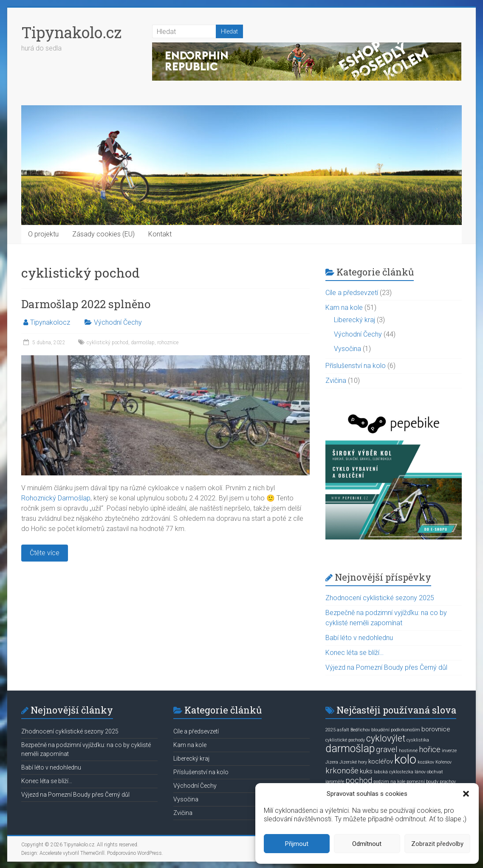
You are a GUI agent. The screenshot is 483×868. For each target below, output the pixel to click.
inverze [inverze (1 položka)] (449, 751)
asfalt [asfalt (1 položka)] (343, 730)
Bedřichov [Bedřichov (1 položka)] (360, 730)
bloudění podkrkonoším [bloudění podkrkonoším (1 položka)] (396, 730)
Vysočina (347, 349)
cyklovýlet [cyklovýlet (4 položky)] (386, 738)
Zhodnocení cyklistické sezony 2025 (380, 598)
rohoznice (168, 343)
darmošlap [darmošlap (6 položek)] (350, 749)
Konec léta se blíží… (354, 653)
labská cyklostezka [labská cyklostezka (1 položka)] (394, 772)
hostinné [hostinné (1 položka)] (408, 751)
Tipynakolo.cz (71, 32)
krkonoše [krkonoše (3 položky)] (342, 771)
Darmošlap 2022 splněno (86, 304)
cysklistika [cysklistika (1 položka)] (418, 740)
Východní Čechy (118, 322)
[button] (466, 794)
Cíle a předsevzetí (352, 293)
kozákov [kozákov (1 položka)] (426, 762)
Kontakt (160, 234)
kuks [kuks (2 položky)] (366, 771)
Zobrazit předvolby (437, 844)
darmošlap (143, 343)
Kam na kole (344, 308)
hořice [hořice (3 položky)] (430, 750)
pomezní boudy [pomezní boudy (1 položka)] (422, 782)
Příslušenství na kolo (356, 366)
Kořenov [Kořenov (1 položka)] (443, 762)
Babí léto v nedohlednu (359, 638)
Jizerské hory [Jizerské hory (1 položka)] (353, 762)
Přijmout (297, 844)
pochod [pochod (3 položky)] (359, 781)
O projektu (43, 234)
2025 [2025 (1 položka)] (330, 730)
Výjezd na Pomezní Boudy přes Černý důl (386, 667)
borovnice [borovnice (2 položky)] (436, 729)
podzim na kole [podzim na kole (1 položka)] (389, 782)
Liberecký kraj (354, 320)
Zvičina (336, 381)
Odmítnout (367, 844)
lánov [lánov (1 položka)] (420, 772)
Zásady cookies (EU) (103, 234)
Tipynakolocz (50, 322)
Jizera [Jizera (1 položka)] (332, 762)
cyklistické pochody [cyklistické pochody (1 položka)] (345, 740)
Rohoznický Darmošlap (56, 498)
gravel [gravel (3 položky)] (387, 750)
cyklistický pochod (107, 343)
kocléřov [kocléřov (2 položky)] (381, 761)
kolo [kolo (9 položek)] (405, 759)
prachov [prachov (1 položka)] (448, 782)
